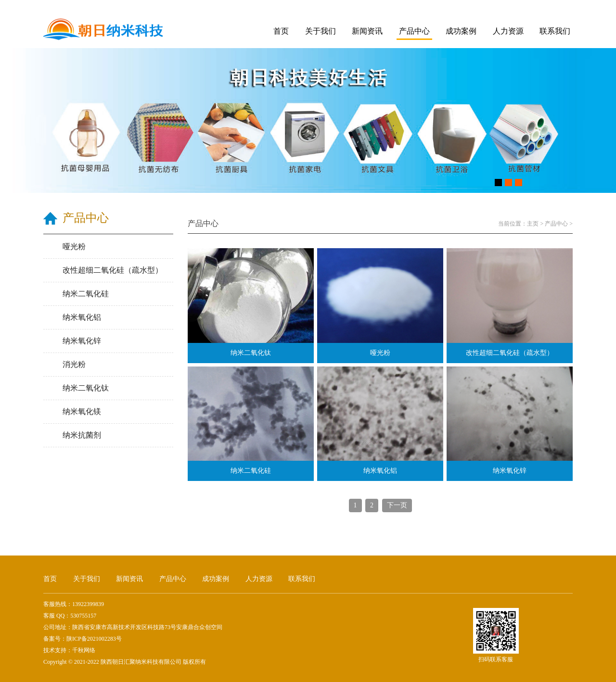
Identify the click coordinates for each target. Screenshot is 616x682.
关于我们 (321, 31)
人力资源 (508, 31)
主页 (533, 224)
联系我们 (555, 31)
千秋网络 (84, 650)
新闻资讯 (367, 31)
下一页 (397, 505)
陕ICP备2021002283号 (94, 639)
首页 (281, 31)
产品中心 (414, 31)
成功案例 (461, 31)
